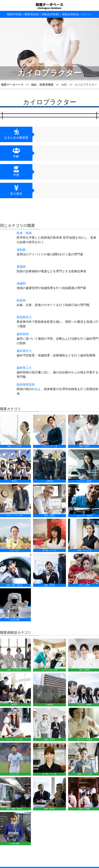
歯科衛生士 (24, 351)
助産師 (21, 300)
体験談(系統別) (70, 14)
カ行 (64, 85)
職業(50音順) (14, 14)
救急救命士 (24, 317)
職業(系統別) (32, 14)
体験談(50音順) (50, 14)
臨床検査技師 (26, 384)
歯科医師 (23, 334)
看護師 (21, 267)
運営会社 (68, 757)
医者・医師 (24, 233)
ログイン (87, 14)
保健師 (21, 283)
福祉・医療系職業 (42, 85)
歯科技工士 (24, 368)
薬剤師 (21, 250)
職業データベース (12, 85)
